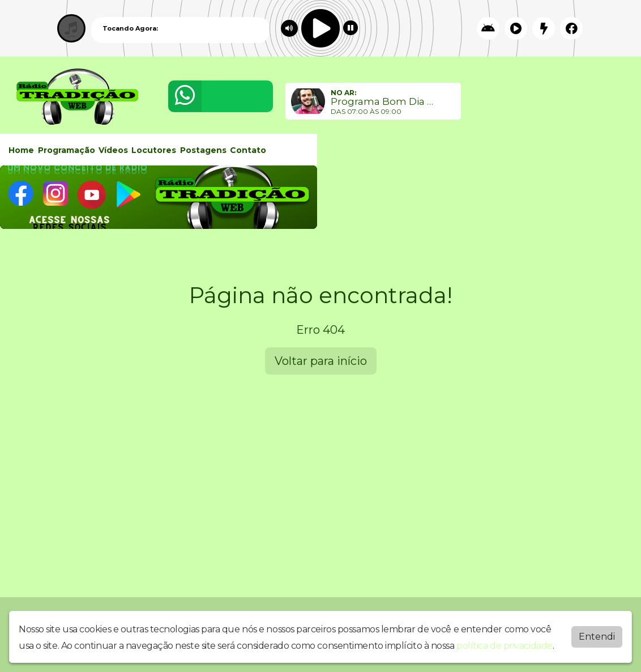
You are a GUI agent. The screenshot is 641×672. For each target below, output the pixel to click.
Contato (248, 150)
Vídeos (113, 150)
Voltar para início (321, 361)
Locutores (154, 150)
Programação (67, 150)
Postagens (203, 150)
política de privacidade (505, 646)
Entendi (597, 637)
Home (21, 150)
